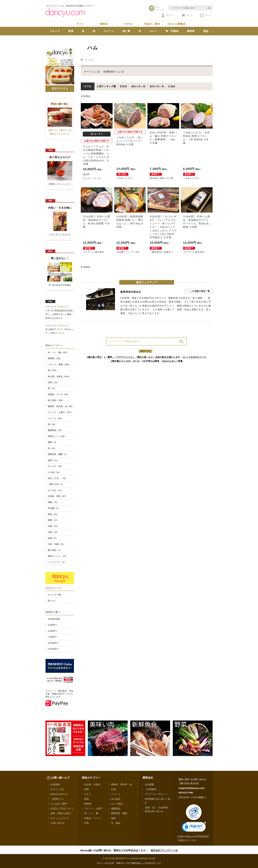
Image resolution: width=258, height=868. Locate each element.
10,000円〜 (53, 643)
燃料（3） (53, 442)
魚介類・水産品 (92, 784)
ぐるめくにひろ (124, 178)
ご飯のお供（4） (56, 484)
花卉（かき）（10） (58, 478)
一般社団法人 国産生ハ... (162, 252)
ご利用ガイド (57, 799)
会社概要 (149, 784)
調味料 (191, 31)
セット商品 (117, 804)
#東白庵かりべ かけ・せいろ (125, 361)
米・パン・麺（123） (58, 352)
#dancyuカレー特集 (172, 361)
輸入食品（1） (55, 550)
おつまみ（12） (55, 490)
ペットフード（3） (57, 562)
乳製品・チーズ (92, 818)
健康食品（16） (55, 430)
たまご (88, 794)
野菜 (71, 31)
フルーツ (55, 31)
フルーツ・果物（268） (59, 364)
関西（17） (53, 520)
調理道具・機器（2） (58, 454)
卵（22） (52, 388)
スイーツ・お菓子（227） (60, 412)
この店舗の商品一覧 (200, 291)
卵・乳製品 (172, 31)
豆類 (87, 823)
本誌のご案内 (152, 24)
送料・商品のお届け (61, 813)
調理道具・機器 (119, 813)
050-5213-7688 (186, 793)
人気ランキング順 (106, 86)
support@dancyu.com (191, 788)
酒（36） (52, 424)
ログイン (168, 15)
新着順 (124, 86)
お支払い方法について (62, 808)
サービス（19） (55, 466)
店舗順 (172, 86)
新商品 (104, 24)
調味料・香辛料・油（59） (61, 406)
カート (206, 15)
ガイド (187, 15)
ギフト (80, 24)
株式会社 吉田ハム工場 (161, 178)
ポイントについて (60, 818)
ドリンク (116, 794)
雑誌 (206, 31)
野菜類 (88, 804)
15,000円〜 (53, 649)
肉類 (87, 789)
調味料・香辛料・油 (121, 784)
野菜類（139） (55, 358)
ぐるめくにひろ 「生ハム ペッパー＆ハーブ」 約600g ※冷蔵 (130, 141)
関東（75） (53, 502)
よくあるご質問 (59, 804)
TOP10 (128, 24)
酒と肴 (126, 31)
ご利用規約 (151, 789)
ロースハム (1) (92, 72)
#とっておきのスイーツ (195, 357)
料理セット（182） (57, 436)
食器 (113, 818)
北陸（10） (53, 526)
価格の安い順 (138, 86)
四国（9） (53, 538)
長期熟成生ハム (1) (114, 72)
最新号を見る (60, 88)
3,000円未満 (54, 619)
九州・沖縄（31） (57, 544)
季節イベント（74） (58, 556)
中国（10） (53, 532)
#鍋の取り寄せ (94, 357)
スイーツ (109, 31)
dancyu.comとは (59, 794)
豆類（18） (53, 382)
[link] (194, 827)
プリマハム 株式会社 (94, 252)
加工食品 (116, 799)
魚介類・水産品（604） (59, 376)
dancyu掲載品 (177, 24)
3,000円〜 (53, 625)
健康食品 (116, 808)
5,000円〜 (53, 631)
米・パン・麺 (91, 813)
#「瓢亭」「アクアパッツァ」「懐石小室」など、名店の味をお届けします (142, 357)
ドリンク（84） (55, 418)
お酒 (113, 789)
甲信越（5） (54, 508)
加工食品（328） (56, 400)
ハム (91, 60)
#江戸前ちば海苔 (151, 361)
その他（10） (54, 472)
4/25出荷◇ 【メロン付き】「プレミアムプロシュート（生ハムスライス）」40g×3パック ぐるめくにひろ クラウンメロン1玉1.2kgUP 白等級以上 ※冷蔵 (163, 227)
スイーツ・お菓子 (93, 808)
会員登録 (55, 784)
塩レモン (52, 601)
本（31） (52, 448)
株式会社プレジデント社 (164, 850)
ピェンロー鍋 (54, 595)
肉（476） (53, 370)
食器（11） (53, 460)
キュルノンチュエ (92, 178)
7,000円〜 (53, 637)
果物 (87, 799)
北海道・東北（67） (58, 496)
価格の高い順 (157, 86)
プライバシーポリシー (156, 794)
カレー (153, 31)
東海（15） (53, 514)
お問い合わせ (57, 823)
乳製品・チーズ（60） (59, 394)
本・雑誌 (116, 823)
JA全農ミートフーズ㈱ (128, 252)
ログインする (57, 789)
